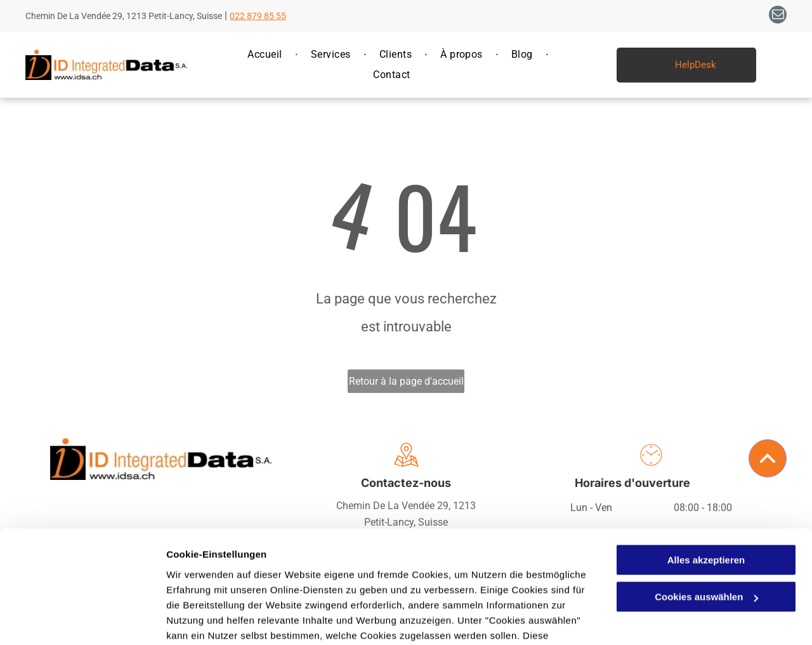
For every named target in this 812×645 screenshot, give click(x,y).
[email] (778, 16)
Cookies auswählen (211, 620)
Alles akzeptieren (706, 479)
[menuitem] (266, 55)
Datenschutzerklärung (311, 585)
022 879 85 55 (258, 16)
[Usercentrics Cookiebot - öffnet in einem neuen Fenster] (82, 620)
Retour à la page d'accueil (406, 381)
